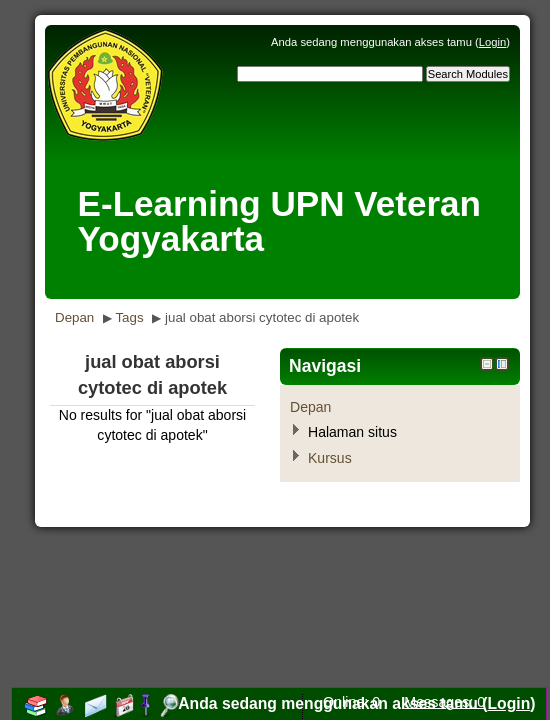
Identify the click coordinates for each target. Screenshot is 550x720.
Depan (74, 317)
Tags (129, 317)
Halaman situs (352, 432)
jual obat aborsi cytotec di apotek (262, 317)
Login (492, 42)
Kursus (330, 458)
